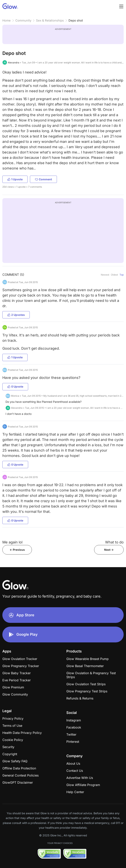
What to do (114, 542)
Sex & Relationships (50, 20)
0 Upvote (15, 386)
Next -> (109, 550)
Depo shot (76, 20)
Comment (43, 179)
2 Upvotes (16, 315)
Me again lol (12, 542)
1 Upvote (15, 179)
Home (6, 20)
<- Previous (17, 550)
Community (23, 20)
